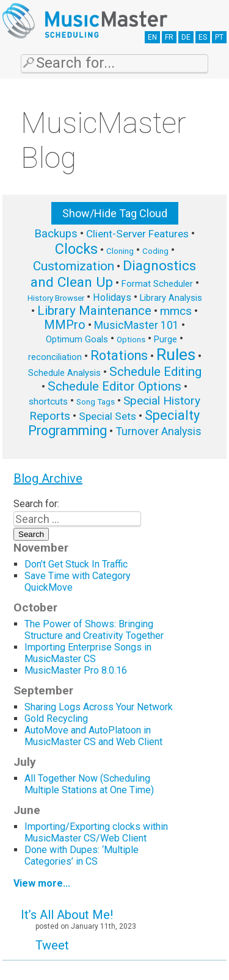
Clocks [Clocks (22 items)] (76, 249)
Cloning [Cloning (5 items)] (120, 251)
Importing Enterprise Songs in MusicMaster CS (88, 653)
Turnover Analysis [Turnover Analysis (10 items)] (158, 431)
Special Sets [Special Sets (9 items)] (107, 416)
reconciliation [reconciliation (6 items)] (55, 357)
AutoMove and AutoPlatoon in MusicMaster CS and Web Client (93, 736)
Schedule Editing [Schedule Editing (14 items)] (155, 372)
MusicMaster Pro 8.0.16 (76, 670)
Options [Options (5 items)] (131, 340)
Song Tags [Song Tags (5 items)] (96, 402)
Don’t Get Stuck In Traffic (76, 564)
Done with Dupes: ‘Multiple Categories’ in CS (82, 856)
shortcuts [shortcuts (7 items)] (48, 402)
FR (169, 37)
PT (219, 37)
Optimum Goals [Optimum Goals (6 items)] (77, 339)
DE (186, 37)
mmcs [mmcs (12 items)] (176, 311)
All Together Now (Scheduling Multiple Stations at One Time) (89, 784)
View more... (42, 883)
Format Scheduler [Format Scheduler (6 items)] (157, 284)
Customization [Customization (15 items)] (74, 266)
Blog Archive (48, 478)
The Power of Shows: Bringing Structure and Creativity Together (94, 630)
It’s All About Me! (67, 915)
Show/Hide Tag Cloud (115, 213)
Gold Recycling (56, 719)
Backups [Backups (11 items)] (56, 234)
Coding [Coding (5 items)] (155, 251)
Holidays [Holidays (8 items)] (112, 297)
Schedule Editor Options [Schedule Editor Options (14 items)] (114, 386)
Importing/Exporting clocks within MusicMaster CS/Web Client (96, 832)
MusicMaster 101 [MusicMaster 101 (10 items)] (136, 325)
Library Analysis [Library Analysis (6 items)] (171, 298)
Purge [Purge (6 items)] (165, 339)
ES (203, 37)
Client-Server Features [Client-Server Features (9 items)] (137, 234)
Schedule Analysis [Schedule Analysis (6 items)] (64, 373)
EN (152, 37)
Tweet (52, 945)
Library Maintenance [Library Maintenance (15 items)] (94, 311)
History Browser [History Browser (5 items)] (56, 298)
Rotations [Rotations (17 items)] (119, 355)
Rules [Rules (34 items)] (176, 355)
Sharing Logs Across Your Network (99, 707)
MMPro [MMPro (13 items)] (65, 325)
